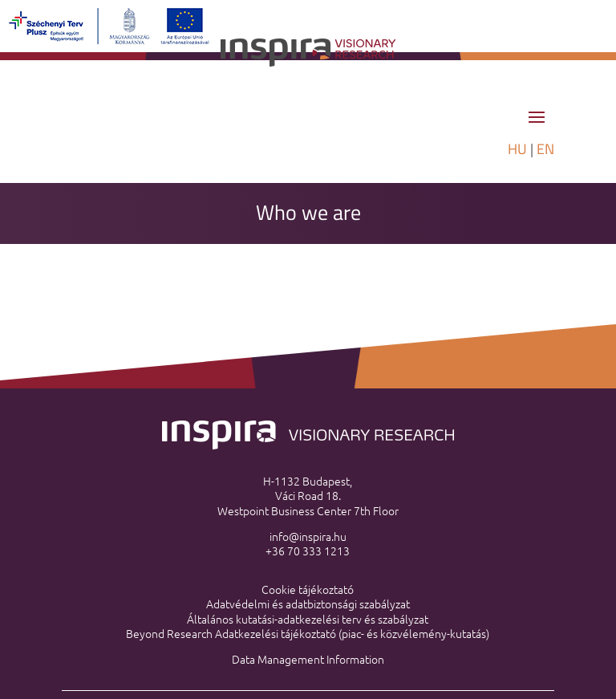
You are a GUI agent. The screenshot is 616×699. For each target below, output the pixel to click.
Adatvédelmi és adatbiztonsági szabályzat (308, 603)
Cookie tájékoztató (308, 589)
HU (517, 149)
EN (545, 149)
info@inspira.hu (308, 536)
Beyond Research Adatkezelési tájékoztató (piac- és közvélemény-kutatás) (308, 633)
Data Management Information (308, 659)
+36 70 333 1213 (308, 551)
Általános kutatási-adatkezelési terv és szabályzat (308, 619)
